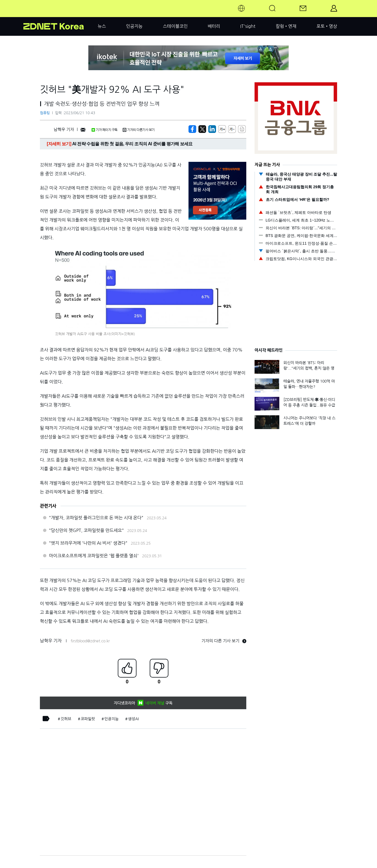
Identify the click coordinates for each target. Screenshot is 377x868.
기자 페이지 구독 (104, 130)
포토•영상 (327, 26)
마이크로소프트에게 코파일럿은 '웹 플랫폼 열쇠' (94, 556)
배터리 (214, 26)
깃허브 (66, 719)
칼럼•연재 (286, 26)
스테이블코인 (175, 26)
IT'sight (248, 26)
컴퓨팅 (45, 113)
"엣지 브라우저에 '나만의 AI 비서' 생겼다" (88, 543)
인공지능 (134, 26)
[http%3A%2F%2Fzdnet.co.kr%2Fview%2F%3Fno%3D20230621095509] (212, 129)
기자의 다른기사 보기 (139, 130)
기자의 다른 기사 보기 (224, 641)
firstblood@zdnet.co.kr (90, 641)
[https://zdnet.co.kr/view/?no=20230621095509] (192, 129)
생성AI (133, 719)
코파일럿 (88, 719)
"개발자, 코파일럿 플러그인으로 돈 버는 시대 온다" (96, 518)
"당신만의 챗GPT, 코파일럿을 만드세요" (86, 530)
